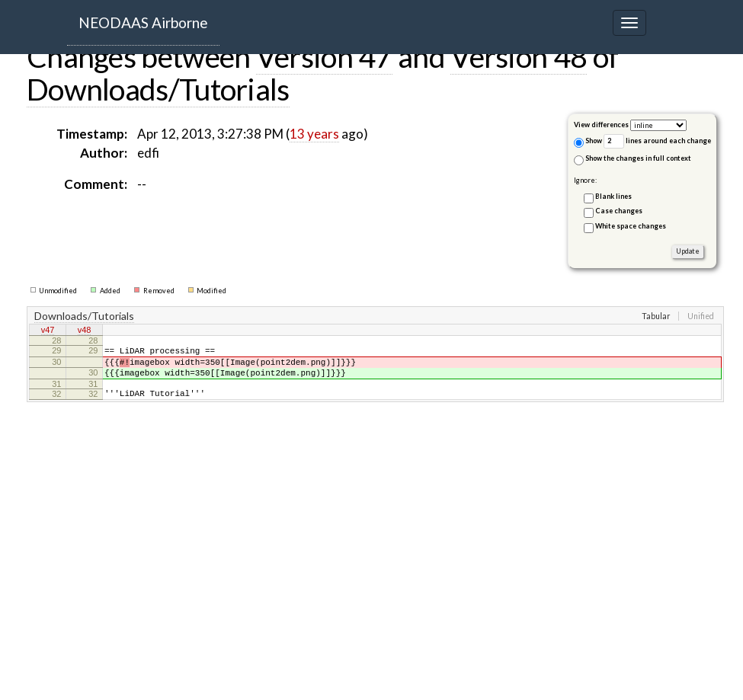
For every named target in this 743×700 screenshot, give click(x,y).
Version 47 (324, 56)
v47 (48, 331)
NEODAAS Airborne (143, 22)
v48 (85, 331)
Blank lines (613, 196)
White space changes (631, 226)
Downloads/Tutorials (158, 89)
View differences (601, 125)
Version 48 (519, 56)
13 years (314, 134)
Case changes (619, 211)
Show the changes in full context (633, 160)
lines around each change (657, 141)
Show (588, 142)
